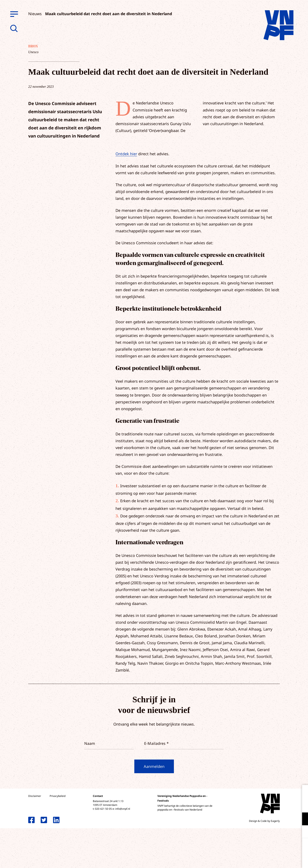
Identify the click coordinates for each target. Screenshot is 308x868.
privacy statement (287, 805)
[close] (301, 793)
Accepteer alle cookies (272, 848)
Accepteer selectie (272, 860)
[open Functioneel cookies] (301, 819)
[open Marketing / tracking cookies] (301, 832)
